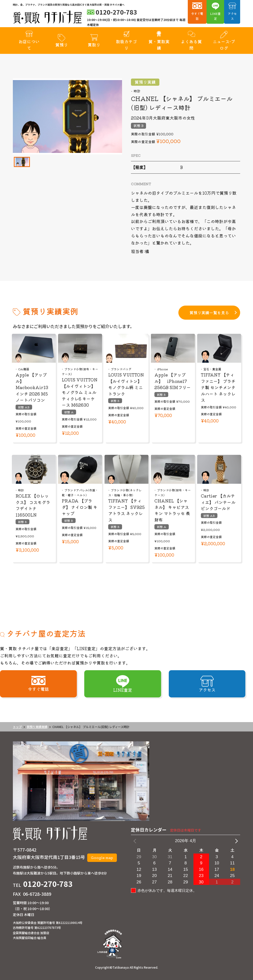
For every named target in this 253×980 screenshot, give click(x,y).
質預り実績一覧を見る (209, 313)
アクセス (232, 16)
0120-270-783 (48, 884)
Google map (102, 857)
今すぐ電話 (197, 16)
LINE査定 (215, 16)
